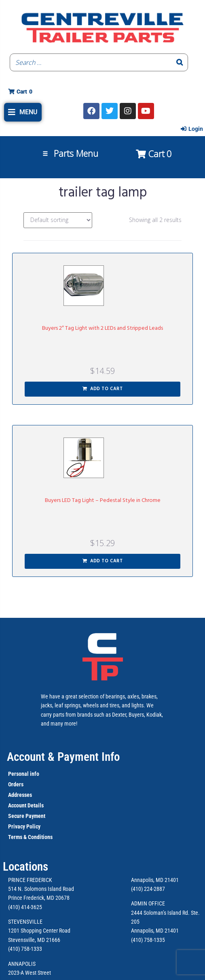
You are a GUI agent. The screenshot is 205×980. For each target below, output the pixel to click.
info (34, 774)
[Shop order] (58, 220)
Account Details (26, 805)
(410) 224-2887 (148, 889)
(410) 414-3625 (25, 907)
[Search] (180, 62)
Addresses (20, 795)
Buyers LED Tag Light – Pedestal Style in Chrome (103, 501)
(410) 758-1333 (25, 949)
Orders (16, 784)
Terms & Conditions (30, 837)
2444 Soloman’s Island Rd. (160, 913)
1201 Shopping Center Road (39, 931)
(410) (137, 940)
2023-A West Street (30, 973)
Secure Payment (27, 816)
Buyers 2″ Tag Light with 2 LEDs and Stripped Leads (102, 328)
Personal (18, 774)
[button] (23, 112)
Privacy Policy (24, 826)
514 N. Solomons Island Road (41, 889)
